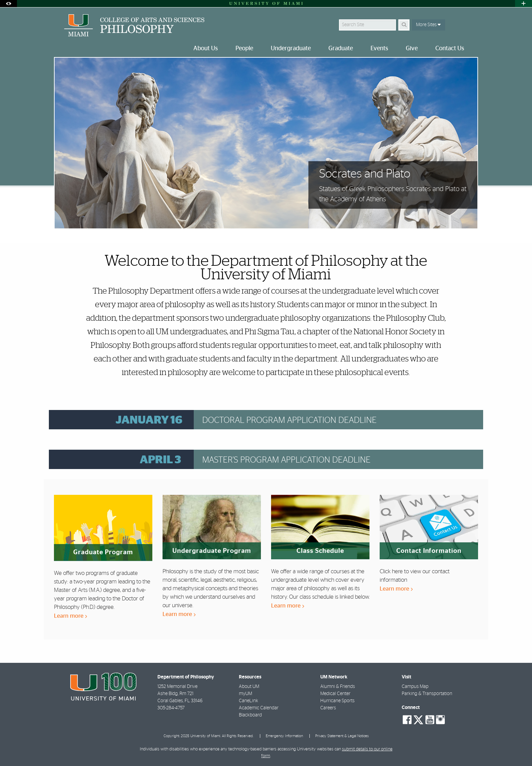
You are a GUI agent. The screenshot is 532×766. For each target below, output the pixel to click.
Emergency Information (284, 736)
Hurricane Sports (337, 701)
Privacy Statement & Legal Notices (342, 736)
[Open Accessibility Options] (8, 4)
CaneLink (249, 701)
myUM (245, 694)
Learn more (70, 616)
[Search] (404, 25)
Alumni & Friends (338, 687)
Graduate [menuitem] (341, 49)
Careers (328, 708)
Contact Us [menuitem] (450, 49)
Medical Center (335, 694)
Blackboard (250, 715)
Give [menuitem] (412, 49)
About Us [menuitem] (206, 49)
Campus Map (415, 687)
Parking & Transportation (427, 694)
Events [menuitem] (379, 49)
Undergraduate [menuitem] (291, 49)
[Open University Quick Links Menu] (524, 4)
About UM (249, 687)
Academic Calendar (259, 708)
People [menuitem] (244, 49)
